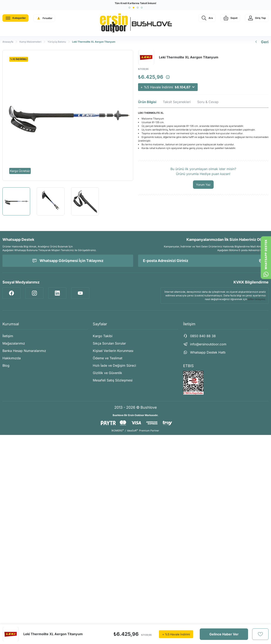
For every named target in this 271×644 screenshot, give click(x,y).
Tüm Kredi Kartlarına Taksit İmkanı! (135, 3)
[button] (129, 8)
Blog (6, 365)
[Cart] (230, 18)
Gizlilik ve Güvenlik (107, 373)
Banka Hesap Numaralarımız (24, 351)
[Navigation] (15, 18)
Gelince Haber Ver (224, 634)
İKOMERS (118, 431)
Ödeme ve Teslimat (108, 358)
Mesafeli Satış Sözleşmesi (113, 380)
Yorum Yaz (203, 185)
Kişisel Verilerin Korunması (113, 351)
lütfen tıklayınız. (257, 299)
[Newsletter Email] (203, 261)
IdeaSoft (132, 431)
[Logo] (136, 23)
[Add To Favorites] (260, 634)
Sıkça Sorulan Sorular (109, 343)
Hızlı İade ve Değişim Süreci (114, 365)
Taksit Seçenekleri (177, 102)
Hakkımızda (12, 358)
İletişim (8, 336)
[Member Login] (257, 18)
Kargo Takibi (103, 336)
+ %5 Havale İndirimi (168, 87)
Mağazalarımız (14, 343)
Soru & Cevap (208, 102)
